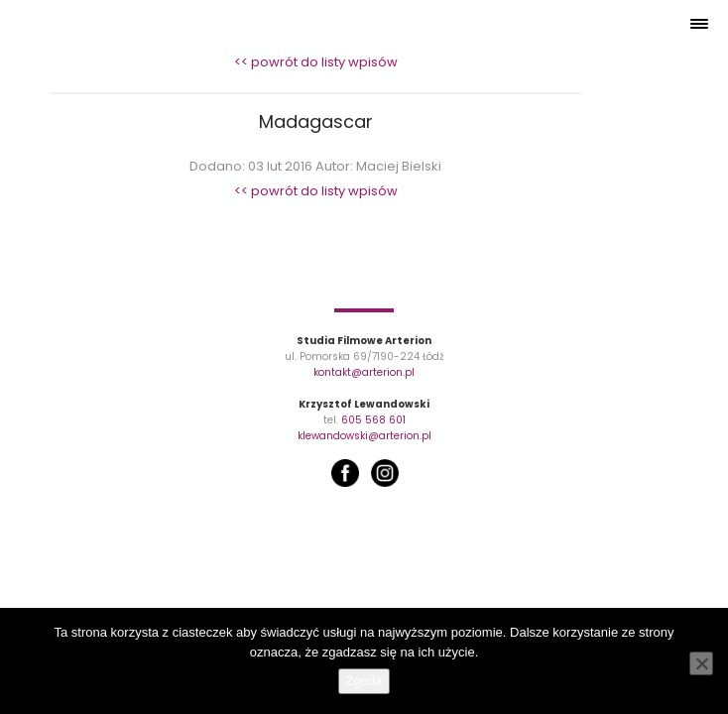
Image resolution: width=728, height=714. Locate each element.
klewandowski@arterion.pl (364, 436)
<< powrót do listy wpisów (316, 62)
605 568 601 (373, 420)
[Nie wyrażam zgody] (701, 663)
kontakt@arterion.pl (364, 372)
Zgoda (364, 681)
